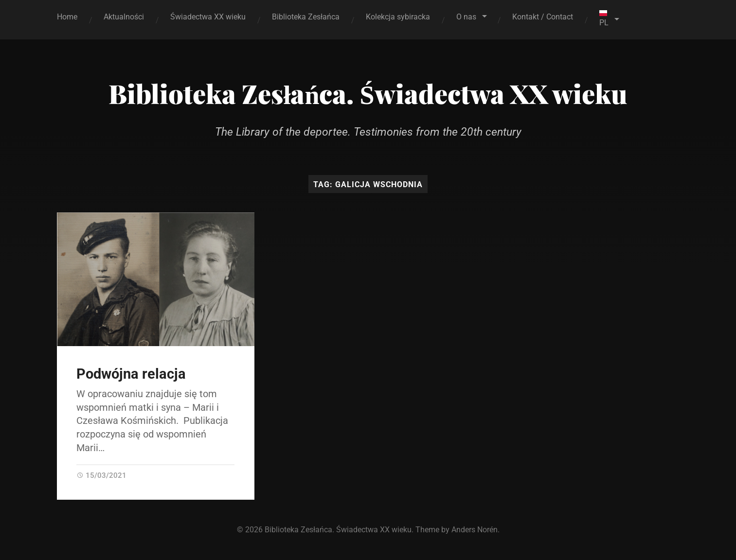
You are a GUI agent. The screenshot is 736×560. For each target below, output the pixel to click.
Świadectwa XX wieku (208, 17)
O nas (466, 17)
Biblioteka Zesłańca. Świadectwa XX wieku (368, 93)
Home (67, 17)
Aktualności (124, 17)
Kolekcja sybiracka (398, 17)
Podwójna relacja (131, 374)
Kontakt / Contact (543, 17)
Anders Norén (475, 530)
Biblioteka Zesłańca (306, 17)
